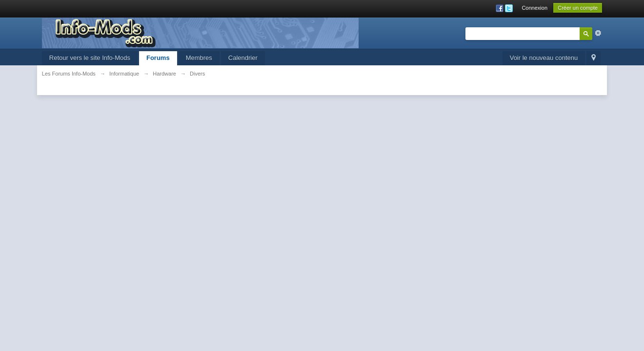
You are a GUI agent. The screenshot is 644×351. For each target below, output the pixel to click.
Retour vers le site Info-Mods (90, 58)
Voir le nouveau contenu (544, 58)
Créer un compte (578, 8)
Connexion (534, 8)
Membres (199, 58)
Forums (158, 58)
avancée (598, 33)
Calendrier (243, 58)
